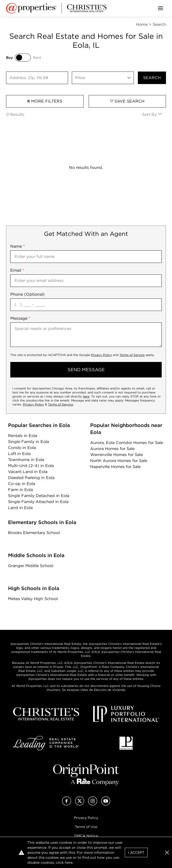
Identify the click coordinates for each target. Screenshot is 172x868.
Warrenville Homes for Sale (117, 455)
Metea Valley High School (33, 599)
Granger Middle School (31, 566)
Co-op (22, 484)
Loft (19, 454)
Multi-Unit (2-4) (31, 466)
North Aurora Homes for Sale (119, 461)
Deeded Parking (31, 478)
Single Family (28, 442)
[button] (167, 852)
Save (127, 101)
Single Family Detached (39, 496)
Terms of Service (132, 355)
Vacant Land (28, 472)
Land (20, 508)
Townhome (26, 460)
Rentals (23, 436)
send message (86, 370)
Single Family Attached (38, 502)
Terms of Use (86, 827)
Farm (20, 490)
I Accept (136, 852)
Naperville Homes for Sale (115, 467)
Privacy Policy (101, 355)
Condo (22, 448)
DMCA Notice (86, 836)
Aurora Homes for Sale (112, 449)
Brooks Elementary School (34, 533)
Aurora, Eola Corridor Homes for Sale (127, 443)
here (86, 396)
